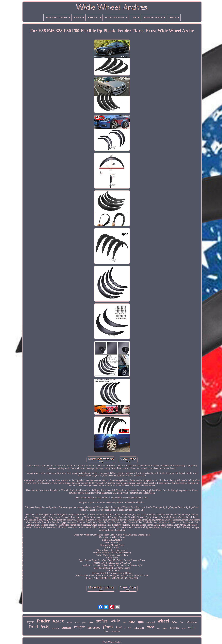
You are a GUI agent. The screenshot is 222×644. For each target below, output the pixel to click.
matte (165, 628)
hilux (174, 622)
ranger (79, 627)
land (119, 627)
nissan (184, 628)
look (107, 631)
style (159, 628)
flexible (77, 623)
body (45, 627)
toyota (31, 622)
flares (108, 627)
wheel (163, 621)
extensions (191, 622)
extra (192, 627)
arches (102, 621)
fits (181, 622)
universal (151, 622)
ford (33, 627)
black (58, 621)
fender (43, 621)
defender (67, 628)
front (91, 622)
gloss (84, 622)
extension (116, 632)
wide (115, 621)
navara (69, 622)
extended (55, 628)
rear (124, 622)
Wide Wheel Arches (112, 642)
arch (151, 627)
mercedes (94, 628)
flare (132, 622)
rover (128, 627)
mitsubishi (139, 628)
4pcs (141, 622)
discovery (174, 628)
